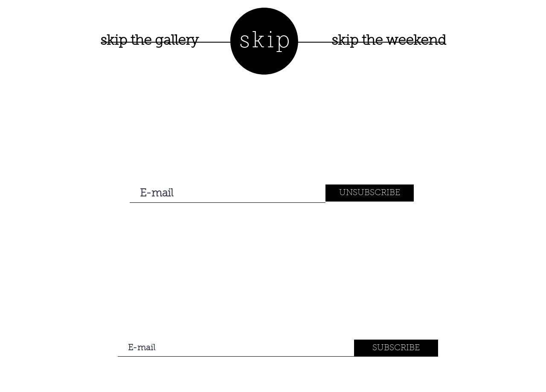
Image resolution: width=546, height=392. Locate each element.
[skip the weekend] (389, 41)
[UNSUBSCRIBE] (370, 193)
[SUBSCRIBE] (396, 348)
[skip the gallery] (150, 42)
